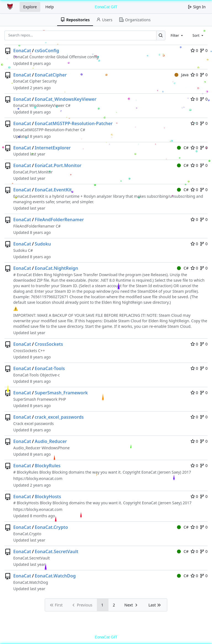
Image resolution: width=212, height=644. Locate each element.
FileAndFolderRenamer (59, 220)
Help (50, 7)
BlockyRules (48, 466)
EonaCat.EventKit (53, 190)
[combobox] (177, 35)
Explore (30, 7)
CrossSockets (49, 344)
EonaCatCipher (51, 75)
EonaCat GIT (106, 7)
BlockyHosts (48, 497)
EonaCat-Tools (50, 368)
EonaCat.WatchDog (55, 576)
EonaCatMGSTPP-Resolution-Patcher (74, 123)
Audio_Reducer (51, 441)
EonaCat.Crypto (51, 527)
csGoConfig (47, 51)
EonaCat (22, 51)
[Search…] (161, 35)
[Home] (10, 7)
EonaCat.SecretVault (57, 551)
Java (181, 75)
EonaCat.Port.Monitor (58, 165)
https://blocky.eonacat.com (38, 478)
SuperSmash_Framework (61, 393)
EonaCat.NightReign (56, 268)
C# (183, 148)
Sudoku (43, 244)
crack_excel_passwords (59, 417)
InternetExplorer (53, 148)
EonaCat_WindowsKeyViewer (66, 99)
